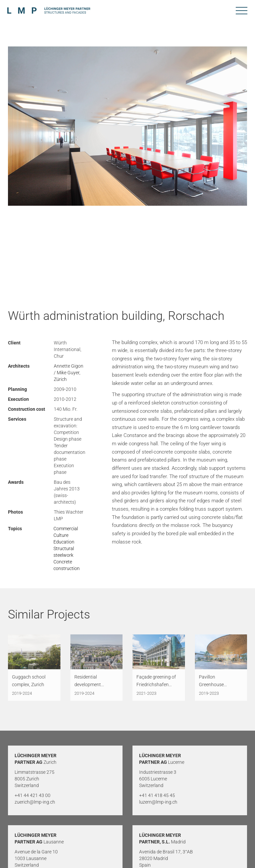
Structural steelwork (64, 552)
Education (64, 542)
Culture (61, 535)
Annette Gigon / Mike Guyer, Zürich (69, 373)
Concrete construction (67, 565)
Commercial (66, 529)
